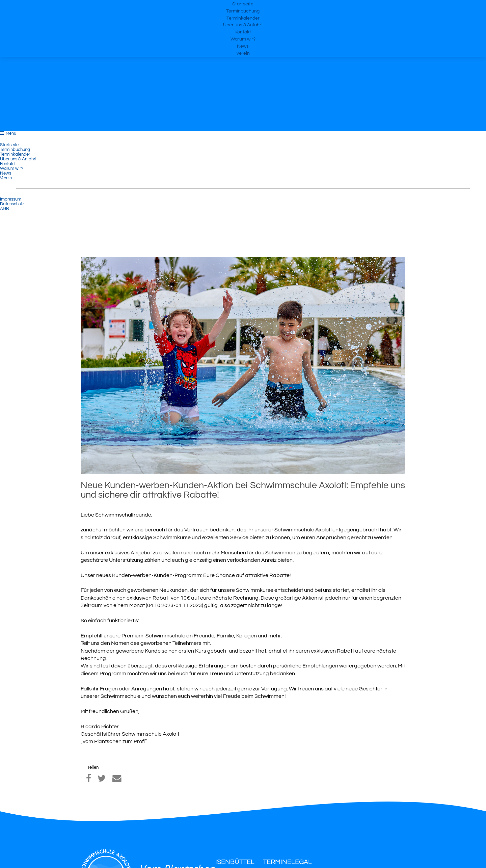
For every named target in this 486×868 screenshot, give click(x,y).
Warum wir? (243, 64)
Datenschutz (12, 204)
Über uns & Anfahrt (243, 41)
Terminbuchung (243, 18)
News (243, 75)
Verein (243, 87)
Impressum (11, 199)
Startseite (243, 7)
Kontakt (243, 52)
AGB (5, 209)
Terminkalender (243, 30)
